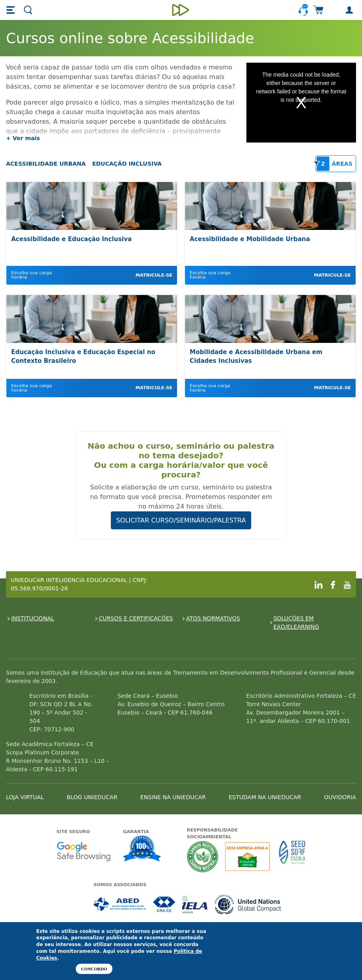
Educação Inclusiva (127, 164)
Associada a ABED (120, 904)
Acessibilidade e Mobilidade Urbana (250, 239)
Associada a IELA (195, 904)
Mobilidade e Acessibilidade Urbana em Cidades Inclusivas (256, 357)
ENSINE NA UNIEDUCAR (173, 797)
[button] (12, 10)
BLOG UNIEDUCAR (92, 797)
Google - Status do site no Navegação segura (84, 851)
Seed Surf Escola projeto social (292, 856)
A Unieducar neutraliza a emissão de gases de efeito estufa (203, 856)
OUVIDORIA (340, 797)
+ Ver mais (23, 138)
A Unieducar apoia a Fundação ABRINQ (249, 856)
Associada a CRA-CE (164, 904)
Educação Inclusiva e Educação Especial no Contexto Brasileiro (83, 357)
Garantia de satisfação (142, 849)
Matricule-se (154, 275)
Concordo (94, 969)
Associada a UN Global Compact (248, 904)
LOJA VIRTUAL (25, 797)
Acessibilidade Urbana (46, 164)
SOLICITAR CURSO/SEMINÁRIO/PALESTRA (181, 520)
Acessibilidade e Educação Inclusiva (71, 239)
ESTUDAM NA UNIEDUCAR (265, 797)
